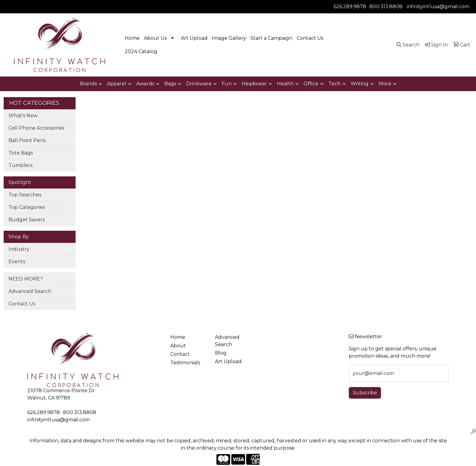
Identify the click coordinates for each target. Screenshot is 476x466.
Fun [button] (227, 84)
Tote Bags (21, 153)
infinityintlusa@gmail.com (438, 7)
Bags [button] (170, 84)
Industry (19, 249)
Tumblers (20, 165)
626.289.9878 (350, 7)
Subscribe (365, 393)
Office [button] (311, 84)
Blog (221, 353)
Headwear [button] (254, 84)
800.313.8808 (386, 7)
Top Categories (27, 207)
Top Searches (25, 195)
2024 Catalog (141, 51)
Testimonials (185, 363)
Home (132, 38)
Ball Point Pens (27, 140)
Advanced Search (30, 291)
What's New (23, 116)
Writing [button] (360, 84)
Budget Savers (27, 220)
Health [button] (285, 84)
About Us (155, 38)
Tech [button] (335, 84)
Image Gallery (229, 38)
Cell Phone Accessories (36, 128)
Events (17, 262)
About (178, 346)
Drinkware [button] (199, 84)
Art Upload (194, 38)
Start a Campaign (271, 38)
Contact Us (310, 38)
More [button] (385, 84)
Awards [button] (145, 84)
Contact (180, 354)
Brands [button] (88, 84)
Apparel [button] (117, 84)
